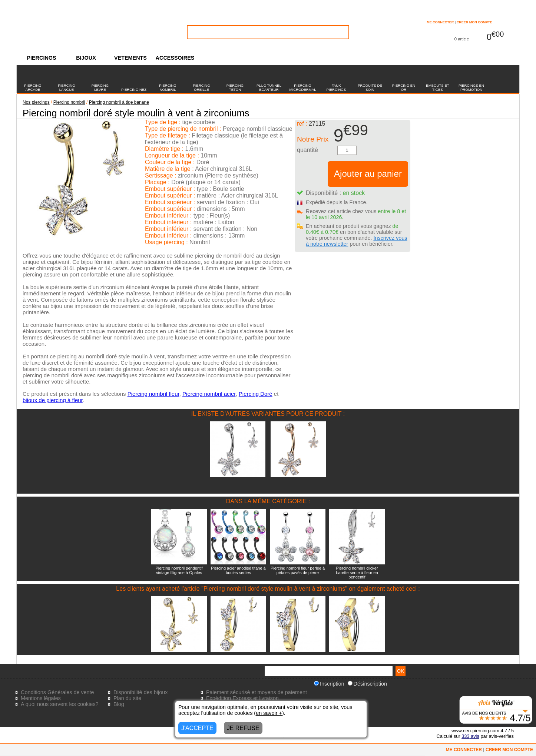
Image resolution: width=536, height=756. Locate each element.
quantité (307, 150)
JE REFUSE (243, 728)
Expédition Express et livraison (242, 698)
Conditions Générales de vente (57, 692)
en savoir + (269, 713)
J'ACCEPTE (197, 728)
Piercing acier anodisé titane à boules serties (238, 570)
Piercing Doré (256, 394)
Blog (119, 704)
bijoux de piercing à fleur (53, 400)
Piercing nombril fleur (153, 394)
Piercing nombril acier (209, 394)
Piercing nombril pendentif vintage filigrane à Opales (179, 570)
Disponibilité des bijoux (140, 692)
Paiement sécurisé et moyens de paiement (257, 692)
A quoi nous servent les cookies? (60, 704)
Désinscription (367, 684)
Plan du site (127, 698)
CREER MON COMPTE (474, 22)
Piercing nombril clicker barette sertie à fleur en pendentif (357, 573)
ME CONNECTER (440, 22)
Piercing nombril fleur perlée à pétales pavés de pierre (298, 570)
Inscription (329, 684)
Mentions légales (41, 698)
